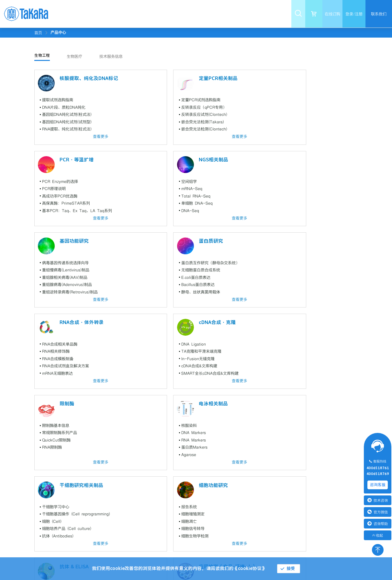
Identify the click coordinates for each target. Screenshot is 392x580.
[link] (58, 32)
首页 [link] (38, 33)
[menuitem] (81, 14)
